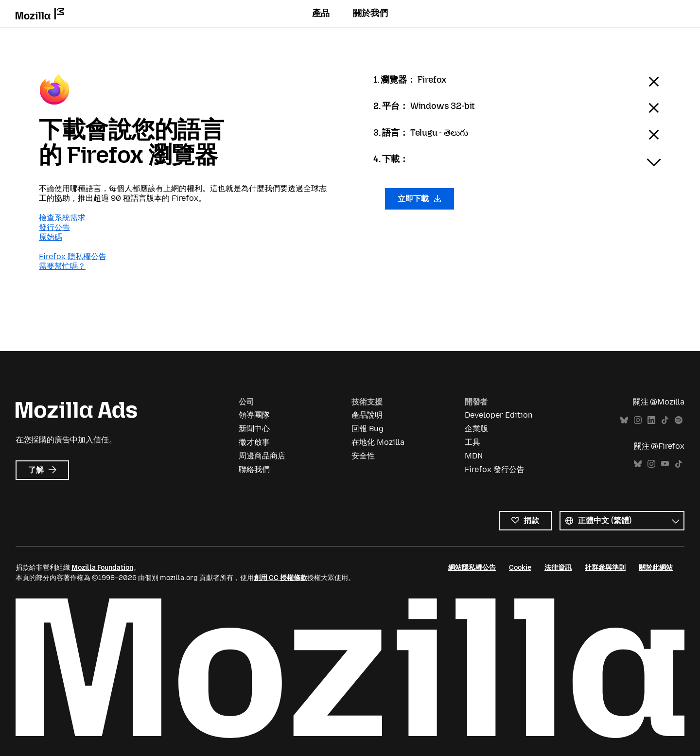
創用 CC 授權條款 (280, 578)
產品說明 (367, 415)
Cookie (520, 568)
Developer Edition (499, 415)
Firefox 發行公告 (495, 469)
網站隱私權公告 (472, 568)
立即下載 (420, 199)
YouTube (665, 464)
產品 (321, 13)
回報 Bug (367, 429)
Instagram (638, 420)
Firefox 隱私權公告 (73, 256)
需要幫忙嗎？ (62, 266)
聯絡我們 (254, 469)
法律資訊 (558, 568)
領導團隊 (254, 415)
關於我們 (370, 13)
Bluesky (624, 420)
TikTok (665, 420)
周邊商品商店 (262, 456)
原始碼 (51, 237)
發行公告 (54, 227)
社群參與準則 (605, 568)
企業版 (476, 429)
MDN (474, 456)
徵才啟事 (254, 442)
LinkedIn (651, 420)
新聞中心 (254, 429)
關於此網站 (656, 568)
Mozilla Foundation (102, 568)
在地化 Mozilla (378, 442)
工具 (472, 442)
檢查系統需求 (62, 218)
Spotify (679, 420)
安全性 (363, 456)
